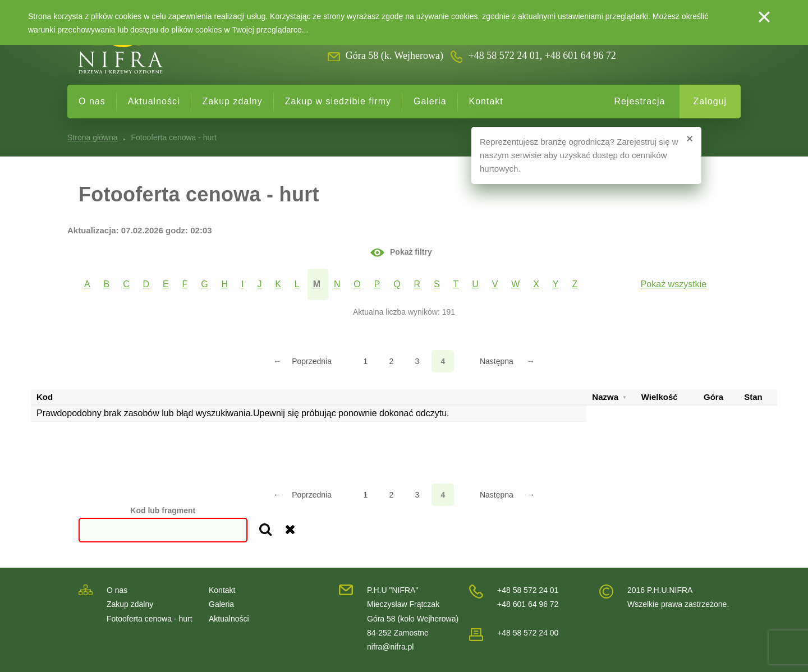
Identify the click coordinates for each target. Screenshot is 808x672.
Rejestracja (639, 101)
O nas (92, 101)
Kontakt (486, 101)
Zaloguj (710, 101)
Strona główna (93, 137)
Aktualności (154, 101)
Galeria (430, 101)
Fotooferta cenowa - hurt (150, 619)
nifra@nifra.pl (390, 647)
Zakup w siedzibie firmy (338, 101)
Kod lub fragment (163, 510)
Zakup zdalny (233, 101)
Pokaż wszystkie (674, 284)
